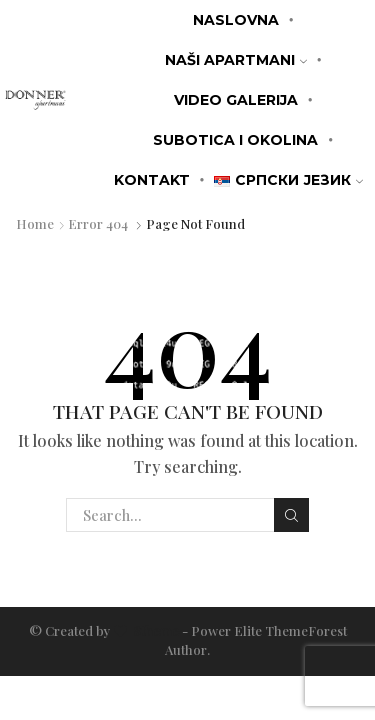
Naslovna (236, 20)
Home (35, 223)
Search (291, 515)
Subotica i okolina (235, 140)
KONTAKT (152, 180)
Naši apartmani (236, 60)
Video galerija (236, 100)
